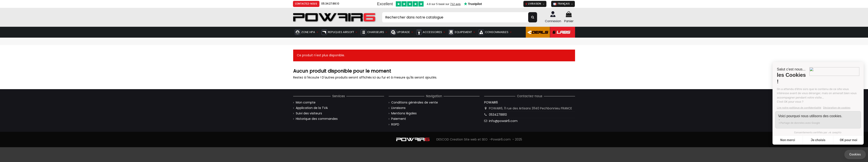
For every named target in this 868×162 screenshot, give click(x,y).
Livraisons (398, 108)
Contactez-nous (306, 4)
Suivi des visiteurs (309, 113)
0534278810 (498, 115)
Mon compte (306, 103)
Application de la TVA (312, 108)
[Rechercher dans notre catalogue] (533, 17)
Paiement (399, 119)
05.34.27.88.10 (330, 4)
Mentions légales (404, 113)
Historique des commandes (317, 119)
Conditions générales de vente (415, 103)
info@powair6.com (503, 121)
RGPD (395, 124)
